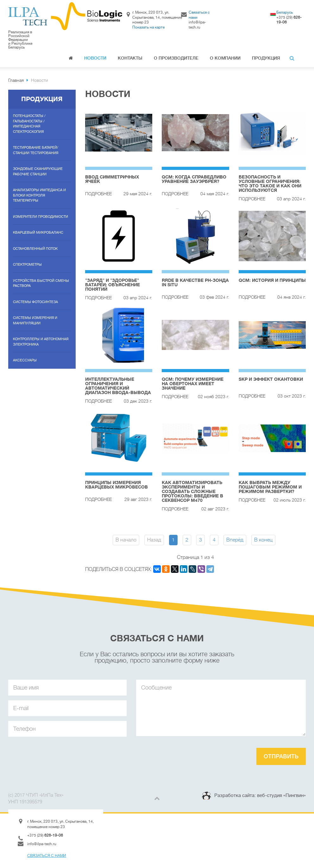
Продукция (266, 58)
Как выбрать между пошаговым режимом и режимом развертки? (270, 487)
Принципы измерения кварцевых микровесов (116, 485)
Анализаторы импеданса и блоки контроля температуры (39, 195)
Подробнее (98, 194)
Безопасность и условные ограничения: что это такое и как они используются (270, 184)
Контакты (130, 58)
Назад (154, 540)
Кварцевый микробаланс (38, 233)
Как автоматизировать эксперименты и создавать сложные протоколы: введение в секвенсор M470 (192, 491)
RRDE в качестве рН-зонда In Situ (195, 282)
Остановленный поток (35, 249)
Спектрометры (27, 265)
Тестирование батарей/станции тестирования (36, 150)
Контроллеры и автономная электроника (41, 342)
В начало (126, 540)
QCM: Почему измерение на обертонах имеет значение (193, 384)
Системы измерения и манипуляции (35, 321)
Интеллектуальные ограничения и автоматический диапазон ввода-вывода (118, 386)
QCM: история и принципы (272, 280)
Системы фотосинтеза (35, 302)
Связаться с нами (47, 856)
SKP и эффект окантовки (271, 379)
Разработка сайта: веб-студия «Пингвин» (260, 796)
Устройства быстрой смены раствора (41, 283)
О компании (225, 58)
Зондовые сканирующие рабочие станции (38, 172)
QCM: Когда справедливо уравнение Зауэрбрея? (194, 179)
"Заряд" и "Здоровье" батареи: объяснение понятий (113, 285)
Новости (95, 58)
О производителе (176, 58)
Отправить (281, 756)
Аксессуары (25, 360)
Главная (71, 59)
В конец (263, 540)
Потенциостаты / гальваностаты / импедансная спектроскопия (29, 124)
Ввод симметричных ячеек (112, 179)
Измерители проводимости (41, 217)
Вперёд (235, 540)
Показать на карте (148, 27)
